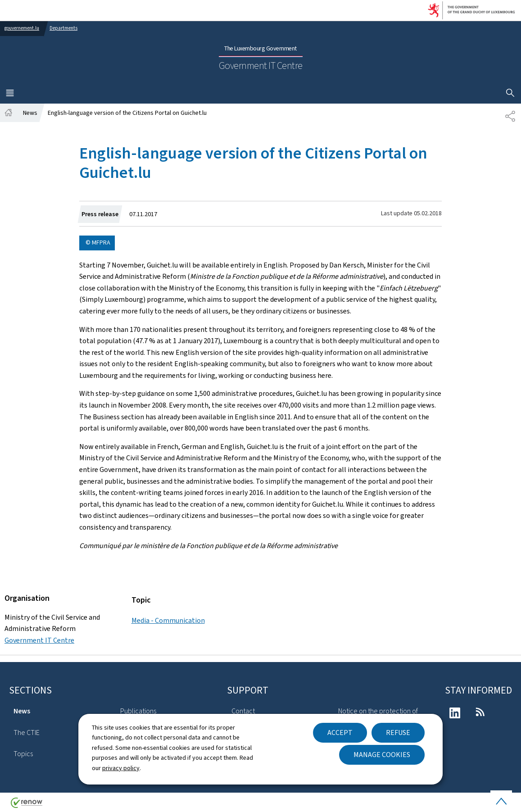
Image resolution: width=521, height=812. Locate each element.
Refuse (398, 733)
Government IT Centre (39, 640)
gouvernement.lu (22, 28)
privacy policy (121, 768)
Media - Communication (168, 620)
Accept (340, 733)
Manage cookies (382, 755)
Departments (63, 28)
